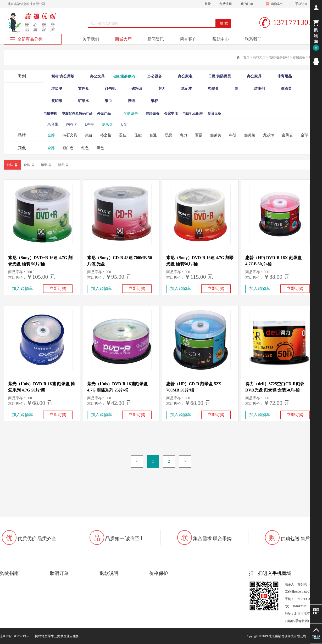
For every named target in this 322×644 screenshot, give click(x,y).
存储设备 (299, 57)
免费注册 (226, 4)
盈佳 (123, 135)
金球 (304, 135)
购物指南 (9, 573)
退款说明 (109, 573)
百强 (199, 135)
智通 (153, 135)
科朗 (233, 135)
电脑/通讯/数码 (279, 57)
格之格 (106, 135)
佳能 (138, 135)
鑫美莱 (250, 135)
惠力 (184, 135)
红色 (85, 148)
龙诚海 (269, 135)
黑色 (100, 148)
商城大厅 (259, 57)
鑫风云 (287, 135)
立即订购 (58, 289)
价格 (27, 165)
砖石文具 (70, 135)
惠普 (89, 135)
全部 (51, 135)
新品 (61, 165)
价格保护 (159, 573)
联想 (168, 135)
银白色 (68, 148)
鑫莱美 (216, 135)
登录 (208, 4)
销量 (44, 165)
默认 (10, 165)
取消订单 (59, 573)
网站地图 (41, 636)
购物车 (275, 4)
